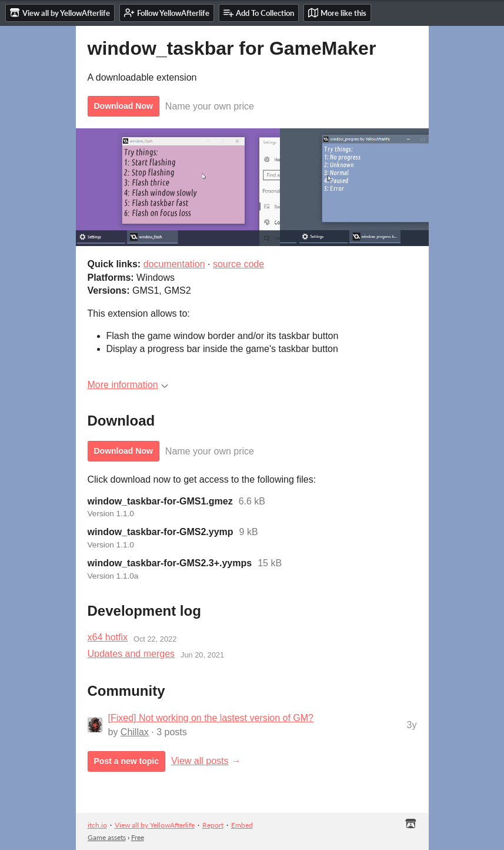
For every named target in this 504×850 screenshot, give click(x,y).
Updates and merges (131, 654)
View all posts (200, 761)
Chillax (135, 732)
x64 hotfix (108, 637)
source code (238, 264)
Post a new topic (126, 761)
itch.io (97, 825)
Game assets (107, 837)
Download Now (124, 106)
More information (128, 385)
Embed (242, 825)
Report (213, 825)
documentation (174, 264)
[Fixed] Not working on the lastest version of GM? (211, 718)
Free (138, 837)
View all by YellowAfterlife (155, 825)
